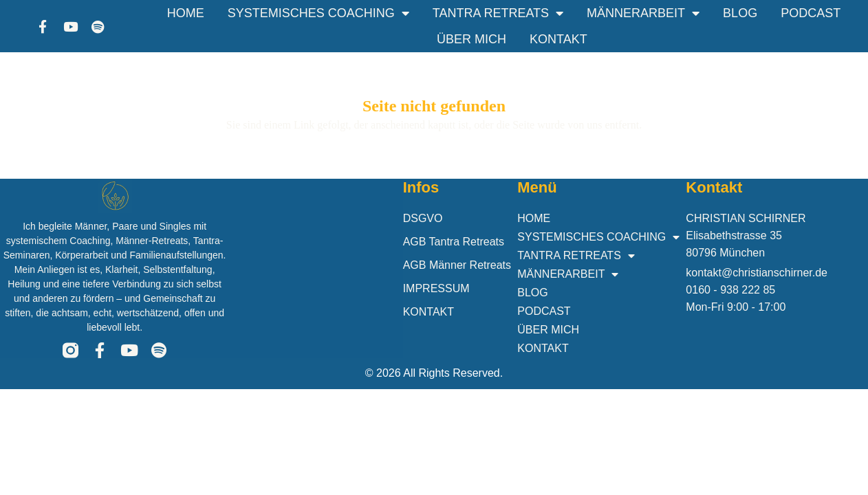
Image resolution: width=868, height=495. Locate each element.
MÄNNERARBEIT (643, 13)
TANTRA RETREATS (498, 13)
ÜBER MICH (471, 39)
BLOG (740, 13)
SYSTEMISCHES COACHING (318, 13)
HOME (186, 13)
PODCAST (811, 13)
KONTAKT (558, 39)
